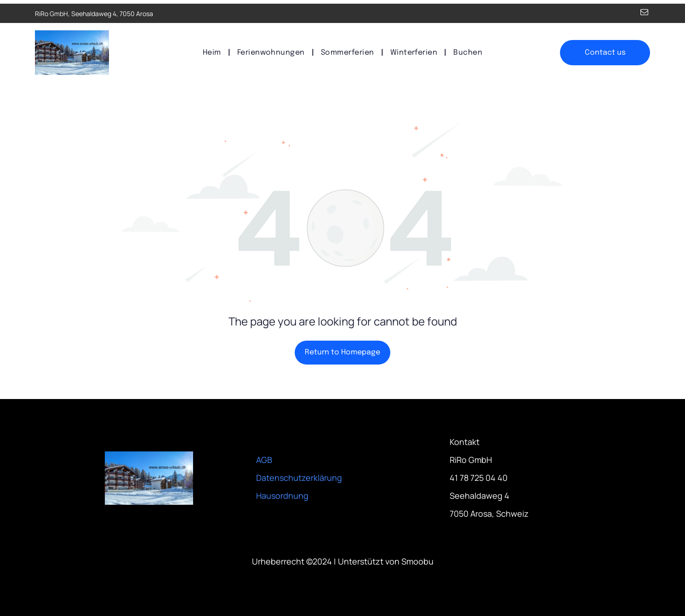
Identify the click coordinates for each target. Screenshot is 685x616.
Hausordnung (282, 496)
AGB (264, 460)
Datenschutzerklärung (299, 478)
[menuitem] (213, 53)
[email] (644, 13)
